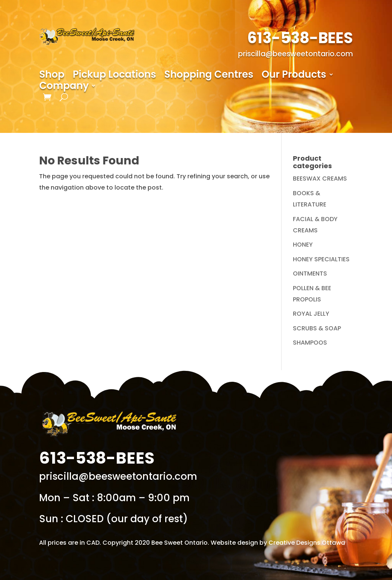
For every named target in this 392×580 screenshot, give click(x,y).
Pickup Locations (115, 76)
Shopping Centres (209, 76)
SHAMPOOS (310, 343)
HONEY (303, 245)
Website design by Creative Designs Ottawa (278, 543)
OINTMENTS (310, 273)
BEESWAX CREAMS (320, 179)
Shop (52, 76)
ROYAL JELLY (311, 314)
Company (64, 87)
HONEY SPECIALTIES (321, 259)
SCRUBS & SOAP (317, 328)
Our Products (294, 76)
